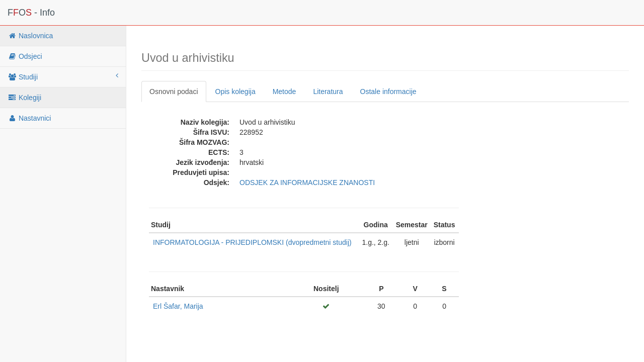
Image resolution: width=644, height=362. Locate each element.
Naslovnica (30, 36)
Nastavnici (29, 118)
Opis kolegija (235, 92)
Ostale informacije (388, 92)
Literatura (328, 92)
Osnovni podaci (174, 92)
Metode (285, 92)
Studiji (63, 76)
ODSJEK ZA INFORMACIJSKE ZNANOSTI (307, 183)
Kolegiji (24, 98)
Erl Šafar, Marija (178, 306)
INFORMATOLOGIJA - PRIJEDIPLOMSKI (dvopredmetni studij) (252, 242)
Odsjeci (25, 56)
